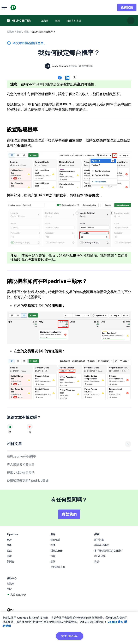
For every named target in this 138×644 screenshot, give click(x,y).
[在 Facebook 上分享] (60, 78)
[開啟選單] (10, 8)
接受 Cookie (70, 636)
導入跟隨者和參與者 (21, 464)
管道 (26, 32)
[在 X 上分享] (75, 78)
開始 (19, 32)
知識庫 (10, 32)
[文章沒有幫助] (30, 427)
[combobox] (10, 612)
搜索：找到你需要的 (21, 472)
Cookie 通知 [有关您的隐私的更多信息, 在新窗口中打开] (115, 622)
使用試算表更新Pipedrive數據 (28, 481)
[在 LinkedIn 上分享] (67, 78)
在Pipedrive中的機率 (22, 456)
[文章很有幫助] (10, 427)
